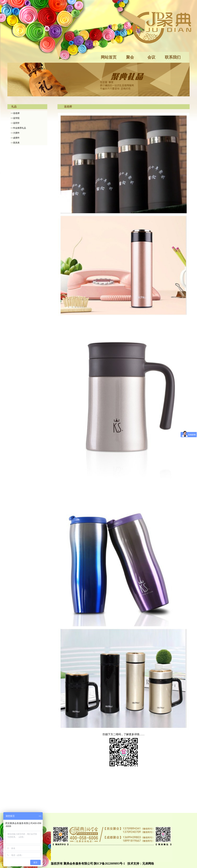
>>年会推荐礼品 (18, 128)
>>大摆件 (15, 133)
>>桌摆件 (15, 138)
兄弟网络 (148, 864)
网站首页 (109, 57)
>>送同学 (15, 123)
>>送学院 (15, 118)
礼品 (14, 107)
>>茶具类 (15, 143)
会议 (151, 57)
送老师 (68, 107)
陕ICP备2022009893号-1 (109, 864)
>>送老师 (15, 113)
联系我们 (173, 57)
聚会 (130, 57)
